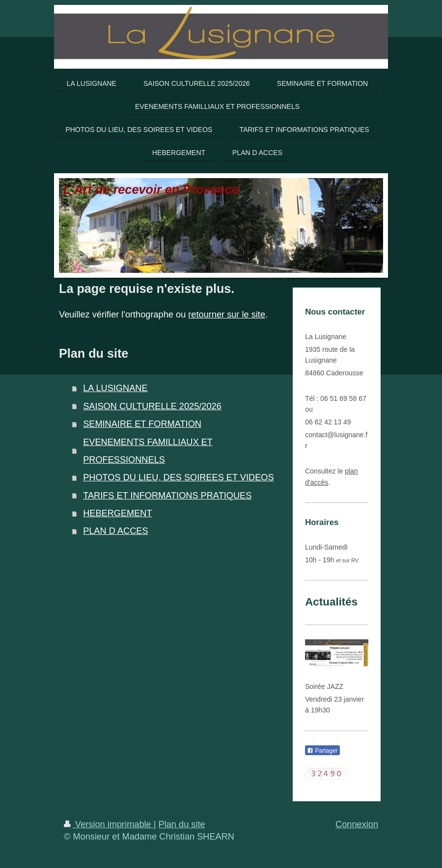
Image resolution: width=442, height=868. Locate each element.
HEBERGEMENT (117, 513)
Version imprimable (109, 824)
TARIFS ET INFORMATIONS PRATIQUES (167, 496)
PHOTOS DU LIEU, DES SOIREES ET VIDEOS (178, 477)
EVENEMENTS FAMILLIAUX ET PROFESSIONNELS (148, 451)
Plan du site (182, 824)
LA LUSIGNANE (115, 388)
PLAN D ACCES (115, 531)
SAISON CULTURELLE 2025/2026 (152, 406)
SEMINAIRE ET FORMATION (142, 424)
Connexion (357, 824)
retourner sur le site (227, 315)
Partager (322, 751)
